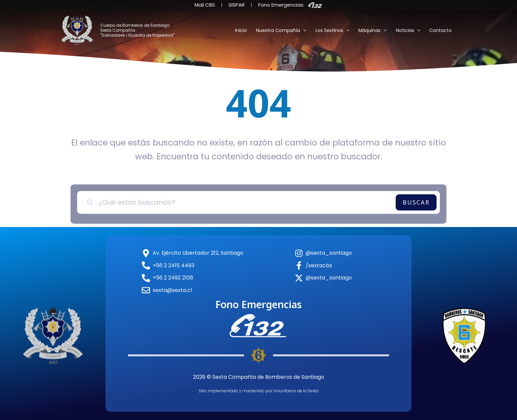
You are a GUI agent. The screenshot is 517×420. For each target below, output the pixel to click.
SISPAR (237, 5)
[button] (303, 30)
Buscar (416, 202)
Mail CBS (205, 5)
